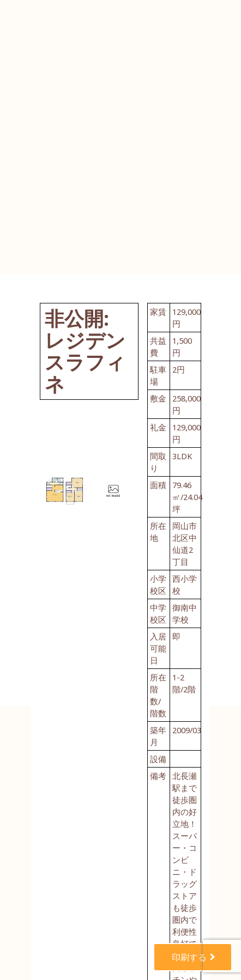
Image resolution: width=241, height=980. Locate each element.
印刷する (190, 957)
